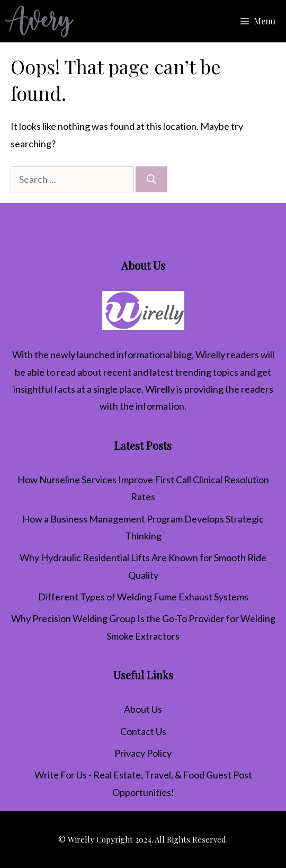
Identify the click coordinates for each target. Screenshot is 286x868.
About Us (143, 709)
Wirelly (210, 355)
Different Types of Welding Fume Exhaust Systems (143, 597)
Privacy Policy (143, 753)
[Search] (151, 179)
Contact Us (143, 731)
